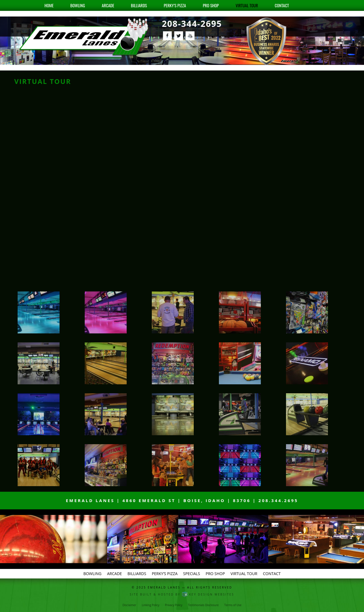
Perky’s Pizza (175, 5)
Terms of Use (233, 605)
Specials (192, 574)
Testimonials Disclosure (203, 605)
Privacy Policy (174, 605)
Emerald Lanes (164, 587)
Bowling (78, 5)
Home (49, 5)
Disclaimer (129, 605)
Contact (282, 5)
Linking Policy (151, 605)
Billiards (139, 5)
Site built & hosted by (182, 594)
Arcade (108, 5)
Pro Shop (211, 5)
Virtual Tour (247, 5)
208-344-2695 (192, 24)
